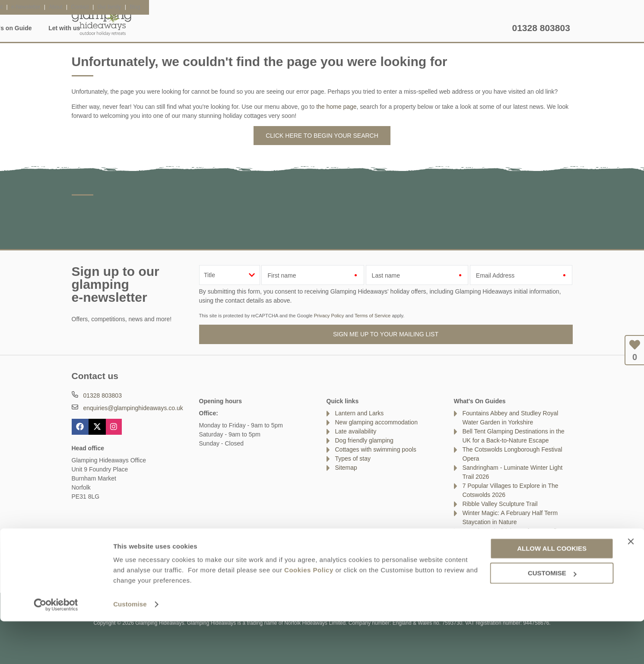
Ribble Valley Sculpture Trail (500, 504)
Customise (130, 647)
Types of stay (353, 458)
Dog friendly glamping (364, 440)
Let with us (488, 28)
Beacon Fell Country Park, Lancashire (514, 549)
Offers (382, 28)
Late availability (356, 431)
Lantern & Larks (334, 28)
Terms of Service (373, 316)
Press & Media (215, 567)
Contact (82, 567)
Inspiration (220, 28)
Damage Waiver (162, 567)
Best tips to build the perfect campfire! (513, 531)
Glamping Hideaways (102, 22)
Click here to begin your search (322, 136)
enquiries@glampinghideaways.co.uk (133, 408)
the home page (336, 107)
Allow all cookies (552, 591)
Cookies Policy (309, 613)
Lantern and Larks (360, 413)
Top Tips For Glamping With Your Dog (513, 540)
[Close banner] (631, 584)
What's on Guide (432, 28)
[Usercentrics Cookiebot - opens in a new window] (56, 647)
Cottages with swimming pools (376, 449)
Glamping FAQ (273, 28)
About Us (117, 567)
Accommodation (164, 28)
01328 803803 (541, 28)
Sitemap (346, 468)
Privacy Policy (329, 316)
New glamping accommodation (376, 422)
